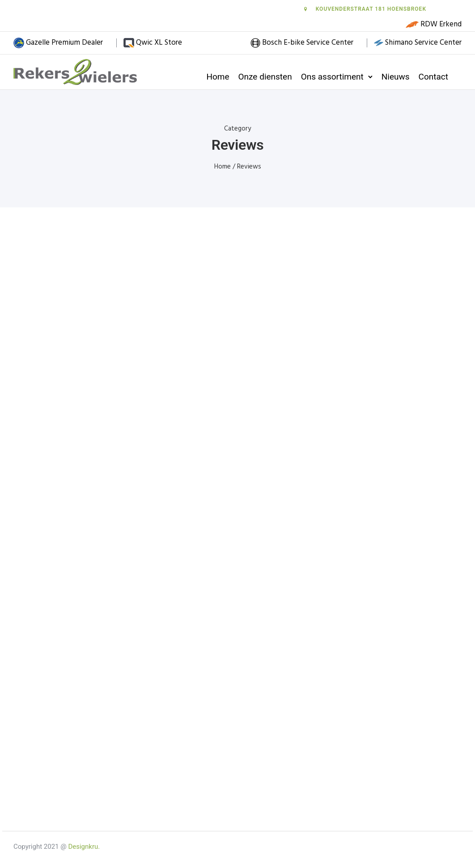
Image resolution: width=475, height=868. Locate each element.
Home (218, 77)
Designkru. (84, 847)
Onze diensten (265, 77)
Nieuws (396, 77)
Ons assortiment (332, 77)
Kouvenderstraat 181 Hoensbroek (365, 9)
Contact (433, 77)
